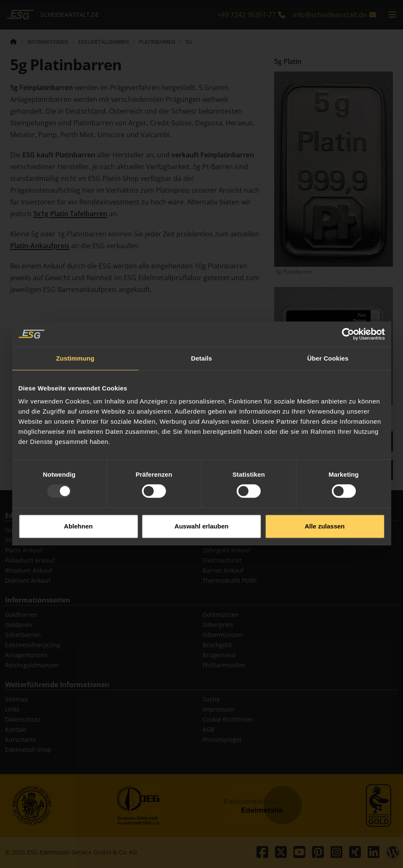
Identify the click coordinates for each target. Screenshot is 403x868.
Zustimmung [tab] (75, 342)
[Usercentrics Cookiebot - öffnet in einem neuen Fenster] (348, 318)
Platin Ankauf (24, 550)
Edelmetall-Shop (28, 750)
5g (189, 42)
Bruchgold (217, 645)
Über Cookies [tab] (328, 342)
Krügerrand (219, 655)
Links (12, 709)
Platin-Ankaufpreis (40, 246)
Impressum (219, 709)
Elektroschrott (222, 560)
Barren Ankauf (223, 570)
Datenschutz (23, 719)
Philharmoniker (224, 665)
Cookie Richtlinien (228, 719)
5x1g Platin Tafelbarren (70, 214)
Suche (211, 699)
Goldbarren (21, 615)
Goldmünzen (221, 615)
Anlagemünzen (26, 655)
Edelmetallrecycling (33, 645)
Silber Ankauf (24, 540)
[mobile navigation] (392, 15)
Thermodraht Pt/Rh (230, 580)
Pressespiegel (222, 739)
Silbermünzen (222, 635)
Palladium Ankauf (30, 560)
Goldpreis (19, 625)
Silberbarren (23, 635)
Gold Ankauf (22, 530)
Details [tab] (202, 342)
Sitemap (17, 699)
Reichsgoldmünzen (32, 665)
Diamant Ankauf (28, 580)
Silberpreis (218, 625)
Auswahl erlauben (201, 510)
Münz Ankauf (221, 530)
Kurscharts (20, 739)
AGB (208, 729)
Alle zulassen (324, 510)
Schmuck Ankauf (226, 540)
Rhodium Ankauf (29, 570)
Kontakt (16, 729)
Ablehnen (78, 510)
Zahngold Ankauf (227, 550)
